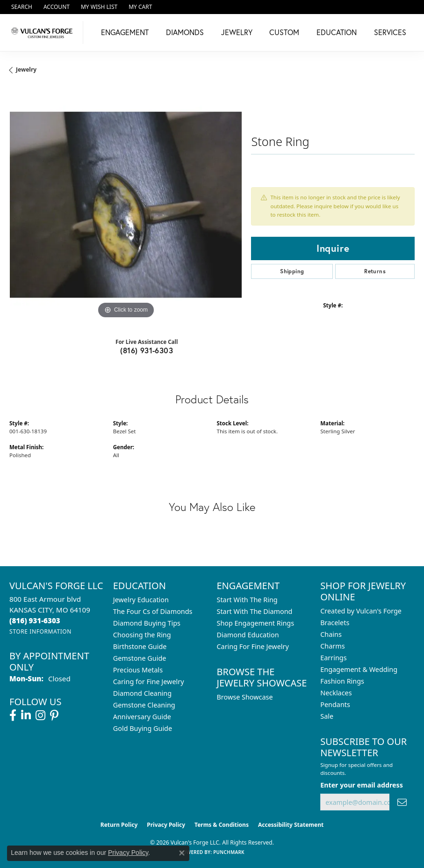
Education (337, 32)
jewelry (26, 69)
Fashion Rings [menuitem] (342, 681)
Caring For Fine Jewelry (253, 646)
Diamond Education (248, 635)
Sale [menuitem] (327, 716)
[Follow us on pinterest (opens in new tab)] (54, 715)
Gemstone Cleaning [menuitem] (144, 705)
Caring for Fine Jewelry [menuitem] (149, 682)
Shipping (292, 271)
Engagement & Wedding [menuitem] (359, 669)
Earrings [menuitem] (333, 658)
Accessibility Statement (291, 825)
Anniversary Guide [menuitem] (142, 717)
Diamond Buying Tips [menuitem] (147, 623)
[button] (21, 7)
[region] (126, 205)
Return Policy (119, 825)
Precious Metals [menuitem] (138, 670)
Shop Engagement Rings (256, 623)
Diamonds (185, 32)
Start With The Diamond (255, 611)
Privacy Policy (166, 825)
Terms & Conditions (222, 825)
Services (390, 32)
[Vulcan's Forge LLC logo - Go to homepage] (44, 33)
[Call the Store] (35, 620)
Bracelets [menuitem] (335, 623)
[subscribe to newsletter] (402, 802)
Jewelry (237, 32)
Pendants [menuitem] (335, 704)
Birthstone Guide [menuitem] (140, 646)
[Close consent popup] (182, 853)
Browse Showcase (245, 697)
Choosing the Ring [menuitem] (142, 635)
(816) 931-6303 (147, 350)
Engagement (125, 32)
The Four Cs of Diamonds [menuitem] (153, 611)
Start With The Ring (247, 600)
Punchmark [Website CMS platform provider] (229, 852)
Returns (375, 271)
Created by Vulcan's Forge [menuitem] (361, 611)
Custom (284, 32)
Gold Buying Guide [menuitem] (143, 728)
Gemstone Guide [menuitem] (140, 658)
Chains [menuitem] (331, 634)
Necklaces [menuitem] (336, 693)
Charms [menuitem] (332, 646)
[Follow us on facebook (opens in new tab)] (13, 715)
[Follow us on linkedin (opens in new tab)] (26, 715)
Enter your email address (362, 785)
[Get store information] (40, 631)
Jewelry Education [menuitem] (141, 600)
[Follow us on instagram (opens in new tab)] (40, 715)
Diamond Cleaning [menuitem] (142, 693)
